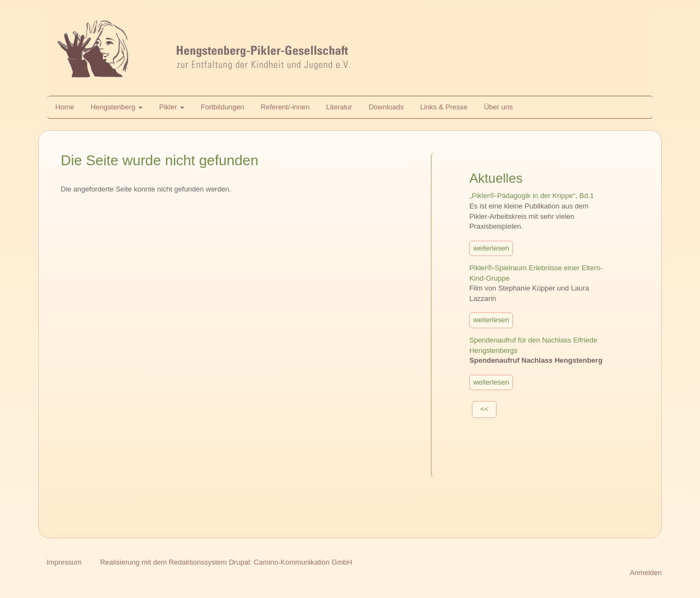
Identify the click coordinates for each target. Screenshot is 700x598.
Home (65, 107)
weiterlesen (491, 248)
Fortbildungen (223, 107)
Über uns (498, 107)
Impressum (64, 562)
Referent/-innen (285, 107)
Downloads (386, 107)
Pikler (172, 107)
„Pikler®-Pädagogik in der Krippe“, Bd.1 (532, 196)
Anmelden (646, 573)
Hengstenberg (117, 107)
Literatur (339, 107)
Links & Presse (444, 107)
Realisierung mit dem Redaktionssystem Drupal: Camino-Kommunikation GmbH (226, 562)
